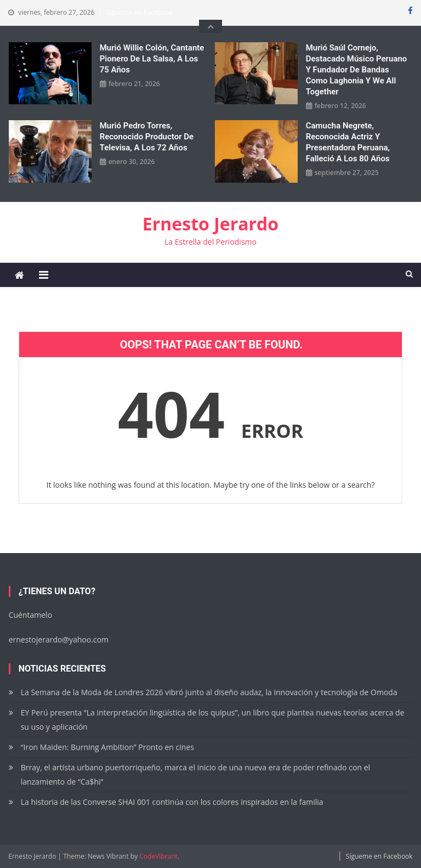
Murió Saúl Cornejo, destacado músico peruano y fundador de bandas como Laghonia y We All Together (357, 70)
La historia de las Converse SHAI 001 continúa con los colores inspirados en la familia (172, 802)
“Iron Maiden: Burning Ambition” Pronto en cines (107, 747)
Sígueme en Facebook (139, 12)
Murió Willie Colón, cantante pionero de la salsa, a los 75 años (152, 59)
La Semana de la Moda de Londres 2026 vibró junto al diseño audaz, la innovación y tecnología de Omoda (209, 692)
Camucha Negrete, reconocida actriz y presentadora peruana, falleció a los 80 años (348, 142)
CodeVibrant (158, 856)
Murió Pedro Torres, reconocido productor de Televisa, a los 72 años (147, 137)
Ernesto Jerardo (210, 224)
